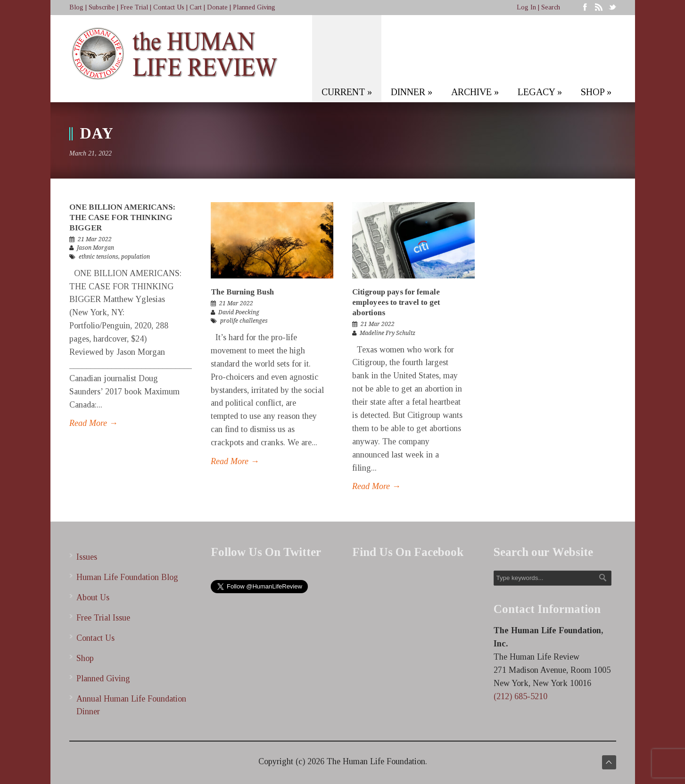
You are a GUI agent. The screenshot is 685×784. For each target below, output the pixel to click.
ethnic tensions (99, 257)
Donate (217, 7)
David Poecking (239, 312)
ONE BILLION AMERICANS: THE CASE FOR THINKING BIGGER (122, 217)
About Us (93, 597)
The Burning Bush (242, 292)
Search (551, 7)
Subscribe (102, 7)
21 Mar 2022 (95, 239)
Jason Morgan (95, 248)
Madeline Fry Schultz (388, 333)
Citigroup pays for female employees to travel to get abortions (396, 302)
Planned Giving (254, 7)
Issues (87, 557)
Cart (196, 7)
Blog (76, 7)
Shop (85, 658)
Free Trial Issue (103, 618)
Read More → (94, 423)
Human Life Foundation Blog (127, 577)
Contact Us (169, 7)
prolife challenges (244, 321)
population (136, 257)
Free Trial (134, 7)
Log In (526, 7)
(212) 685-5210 (520, 696)
